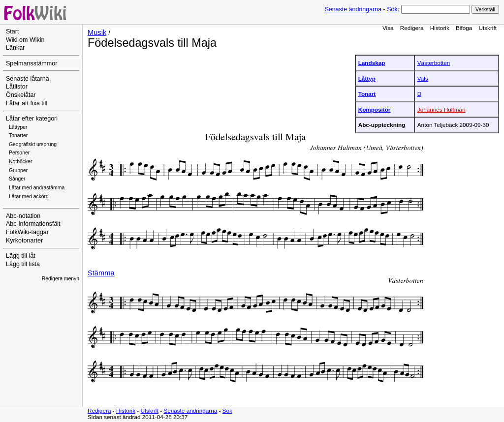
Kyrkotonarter (24, 241)
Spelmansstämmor (31, 63)
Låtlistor (17, 87)
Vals (423, 78)
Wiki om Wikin (25, 40)
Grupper (18, 170)
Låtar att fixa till (27, 103)
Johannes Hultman (441, 109)
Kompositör (375, 109)
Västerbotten (434, 63)
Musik (97, 32)
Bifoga (464, 28)
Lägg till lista (23, 264)
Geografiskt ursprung (33, 144)
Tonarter (18, 136)
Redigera (412, 28)
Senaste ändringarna (353, 9)
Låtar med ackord (29, 196)
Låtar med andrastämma (37, 188)
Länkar (15, 48)
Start (12, 31)
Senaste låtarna (28, 79)
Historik (440, 28)
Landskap (372, 63)
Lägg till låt (21, 256)
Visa (388, 28)
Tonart (367, 94)
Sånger (17, 179)
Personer (19, 153)
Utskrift (488, 28)
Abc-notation (23, 216)
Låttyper (18, 127)
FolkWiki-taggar (27, 232)
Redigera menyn (61, 279)
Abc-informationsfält (33, 224)
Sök (392, 9)
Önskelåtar (21, 95)
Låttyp (367, 78)
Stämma (101, 273)
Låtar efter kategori (32, 119)
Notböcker (20, 162)
